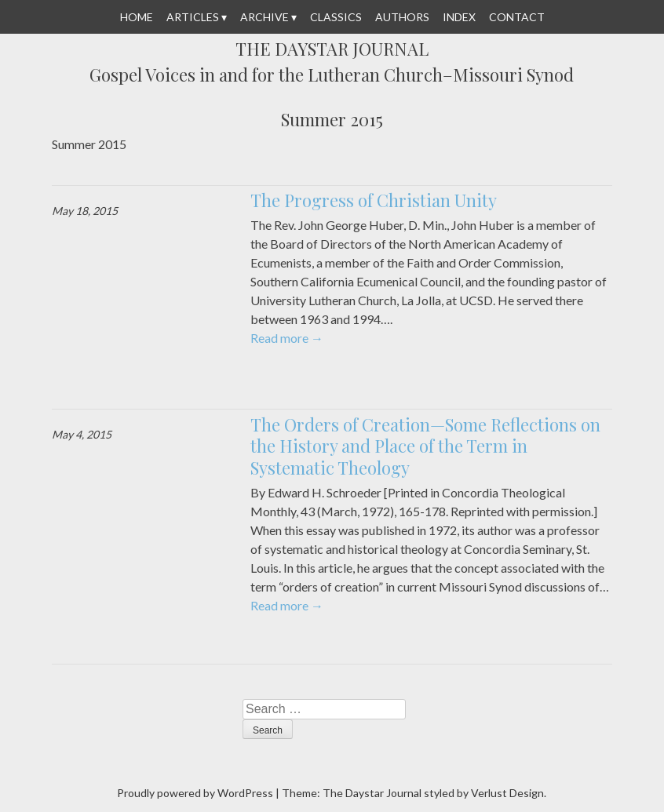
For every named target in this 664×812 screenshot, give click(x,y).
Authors (402, 17)
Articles (193, 17)
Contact (517, 17)
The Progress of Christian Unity (374, 200)
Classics (336, 17)
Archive (265, 17)
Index (459, 17)
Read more (287, 338)
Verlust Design (507, 793)
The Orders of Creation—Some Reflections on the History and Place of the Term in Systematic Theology (425, 446)
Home (137, 17)
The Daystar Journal (332, 49)
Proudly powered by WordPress (195, 793)
